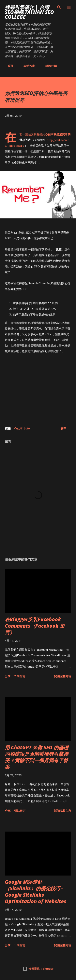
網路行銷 (49, 66)
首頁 (8, 66)
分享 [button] (63, 428)
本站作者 (27, 66)
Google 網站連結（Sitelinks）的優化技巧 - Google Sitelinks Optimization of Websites (36, 892)
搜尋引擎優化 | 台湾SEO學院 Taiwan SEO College (29, 12)
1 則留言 (20, 945)
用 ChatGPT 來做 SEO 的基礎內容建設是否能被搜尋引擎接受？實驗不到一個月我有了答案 (37, 757)
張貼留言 (20, 811)
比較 (27, 428)
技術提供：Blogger (38, 969)
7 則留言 (20, 676)
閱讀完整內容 (63, 676)
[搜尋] (59, 7)
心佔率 (18, 428)
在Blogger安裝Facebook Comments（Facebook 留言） (35, 626)
